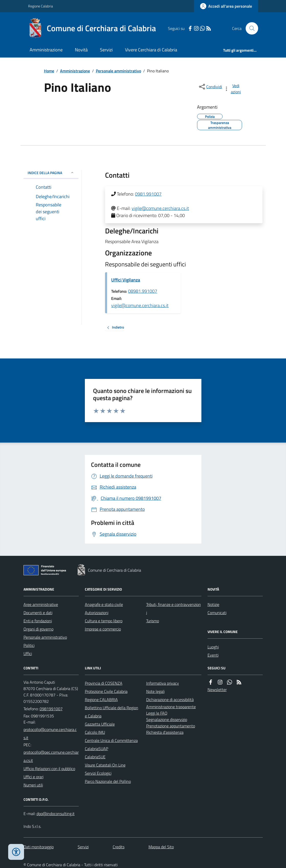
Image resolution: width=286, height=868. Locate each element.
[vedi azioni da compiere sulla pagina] (233, 89)
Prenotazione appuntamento (171, 726)
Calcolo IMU (95, 732)
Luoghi (213, 647)
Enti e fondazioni (38, 621)
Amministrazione (46, 50)
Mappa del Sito (161, 847)
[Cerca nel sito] (250, 28)
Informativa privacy (163, 683)
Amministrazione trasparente (171, 707)
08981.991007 (143, 291)
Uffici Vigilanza (126, 280)
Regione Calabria (41, 6)
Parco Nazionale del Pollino (108, 781)
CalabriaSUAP (96, 749)
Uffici (28, 653)
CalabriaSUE (95, 757)
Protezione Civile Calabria (106, 691)
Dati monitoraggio (39, 847)
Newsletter (217, 690)
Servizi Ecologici (98, 773)
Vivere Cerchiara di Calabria (151, 50)
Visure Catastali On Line (105, 765)
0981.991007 (148, 194)
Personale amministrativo (118, 71)
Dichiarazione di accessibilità (170, 700)
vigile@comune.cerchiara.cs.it (160, 208)
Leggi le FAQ (157, 713)
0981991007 (51, 709)
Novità (81, 50)
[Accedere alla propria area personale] (226, 6)
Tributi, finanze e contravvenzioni (174, 608)
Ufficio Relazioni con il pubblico (49, 769)
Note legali (155, 691)
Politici (29, 645)
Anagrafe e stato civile (104, 604)
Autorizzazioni (97, 613)
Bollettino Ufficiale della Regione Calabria (112, 712)
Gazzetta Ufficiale (100, 724)
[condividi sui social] (210, 87)
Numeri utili (33, 785)
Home (49, 71)
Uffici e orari (33, 777)
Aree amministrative (41, 604)
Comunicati (217, 613)
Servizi (106, 50)
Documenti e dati (38, 613)
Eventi (213, 655)
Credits (119, 847)
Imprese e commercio (103, 629)
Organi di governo (38, 629)
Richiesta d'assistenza (165, 732)
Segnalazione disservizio (167, 719)
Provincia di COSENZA (104, 683)
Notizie (213, 604)
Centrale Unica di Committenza (111, 740)
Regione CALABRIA (101, 700)
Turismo (153, 621)
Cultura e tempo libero (104, 621)
